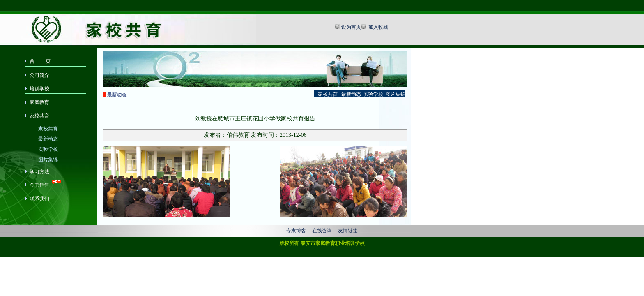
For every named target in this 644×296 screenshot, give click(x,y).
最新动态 (48, 138)
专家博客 (296, 231)
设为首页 (351, 27)
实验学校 (48, 149)
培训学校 (39, 89)
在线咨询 (322, 231)
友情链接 (348, 231)
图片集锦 (48, 159)
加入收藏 (378, 27)
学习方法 (39, 172)
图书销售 (39, 185)
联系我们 (39, 199)
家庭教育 (39, 102)
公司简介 (39, 75)
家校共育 (39, 116)
